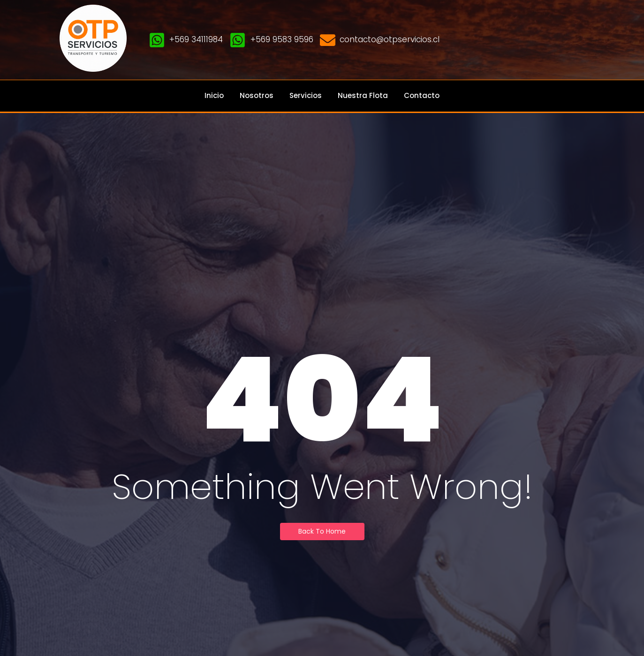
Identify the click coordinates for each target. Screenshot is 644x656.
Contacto (422, 95)
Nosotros (257, 95)
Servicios (306, 95)
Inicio (214, 95)
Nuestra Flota (363, 95)
